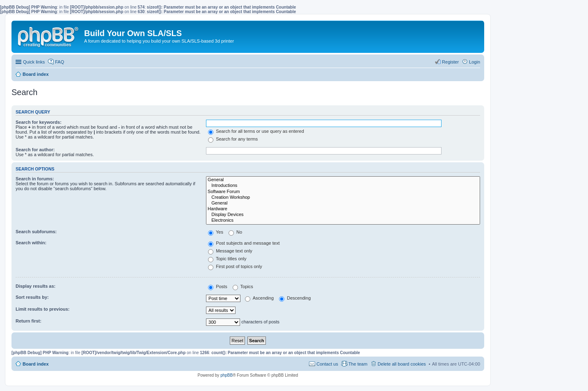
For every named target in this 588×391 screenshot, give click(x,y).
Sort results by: (32, 297)
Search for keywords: (39, 122)
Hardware (343, 209)
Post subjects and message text (244, 243)
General (343, 180)
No (235, 232)
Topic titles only (227, 259)
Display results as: (35, 286)
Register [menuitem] (450, 62)
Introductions (343, 186)
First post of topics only (235, 266)
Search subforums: (36, 232)
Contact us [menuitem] (327, 364)
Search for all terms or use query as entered (256, 131)
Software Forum (343, 192)
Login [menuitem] (475, 62)
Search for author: (35, 150)
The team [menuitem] (358, 364)
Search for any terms (233, 139)
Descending (295, 298)
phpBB (227, 375)
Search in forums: (35, 179)
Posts (218, 286)
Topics (243, 286)
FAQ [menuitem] (59, 62)
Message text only (230, 251)
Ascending (259, 298)
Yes (216, 232)
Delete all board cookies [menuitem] (402, 364)
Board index (36, 364)
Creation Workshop (343, 198)
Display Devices (343, 215)
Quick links (34, 62)
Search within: (31, 243)
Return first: (29, 321)
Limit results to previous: (42, 309)
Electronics (343, 221)
